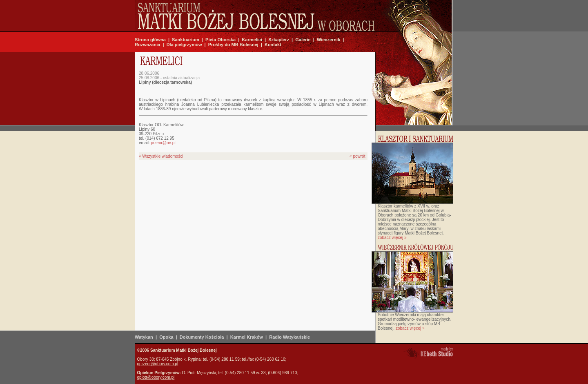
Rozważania (147, 45)
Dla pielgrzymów (184, 45)
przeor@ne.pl (163, 143)
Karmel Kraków (247, 337)
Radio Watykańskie (290, 337)
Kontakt (273, 45)
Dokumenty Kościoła (202, 337)
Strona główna (150, 40)
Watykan (144, 337)
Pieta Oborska (220, 40)
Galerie (303, 40)
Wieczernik (329, 40)
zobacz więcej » (392, 238)
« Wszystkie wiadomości (161, 156)
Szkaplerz (279, 40)
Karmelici (252, 40)
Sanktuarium (186, 40)
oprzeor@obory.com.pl (158, 364)
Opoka (166, 337)
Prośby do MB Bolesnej (233, 45)
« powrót (357, 156)
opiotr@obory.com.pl (156, 377)
